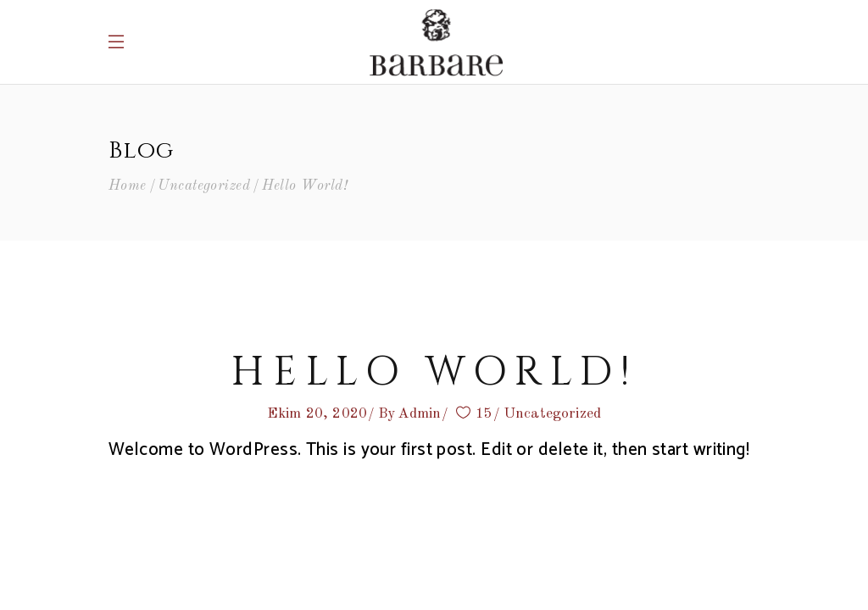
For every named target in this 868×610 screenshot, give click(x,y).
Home (128, 186)
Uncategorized (204, 186)
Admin (419, 414)
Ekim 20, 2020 (317, 414)
